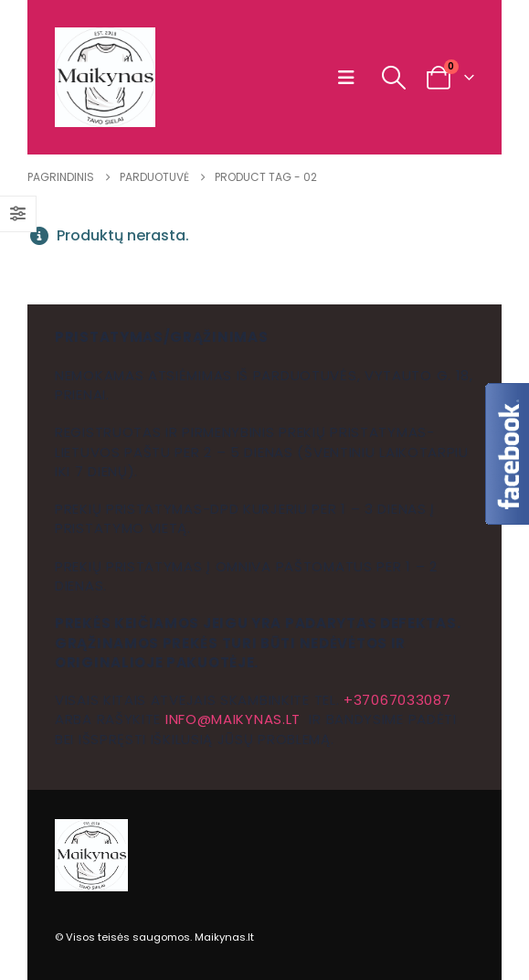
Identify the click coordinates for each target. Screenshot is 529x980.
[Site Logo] (105, 77)
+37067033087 (397, 700)
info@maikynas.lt (233, 719)
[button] (350, 78)
